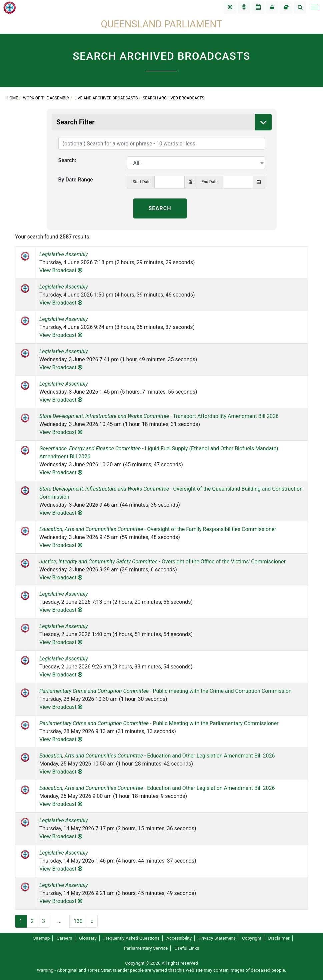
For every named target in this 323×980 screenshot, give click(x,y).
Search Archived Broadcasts (173, 98)
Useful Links (187, 948)
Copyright (252, 938)
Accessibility (179, 938)
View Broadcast (61, 270)
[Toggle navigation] (314, 8)
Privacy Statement (217, 938)
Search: (67, 160)
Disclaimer (279, 938)
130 (78, 921)
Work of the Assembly (46, 98)
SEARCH (160, 208)
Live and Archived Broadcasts (106, 98)
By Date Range (76, 180)
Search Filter (164, 122)
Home (12, 98)
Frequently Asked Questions (131, 938)
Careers (64, 938)
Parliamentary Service (146, 948)
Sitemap (41, 938)
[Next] (92, 921)
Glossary (88, 938)
